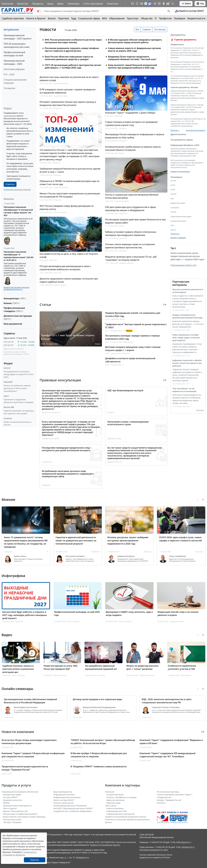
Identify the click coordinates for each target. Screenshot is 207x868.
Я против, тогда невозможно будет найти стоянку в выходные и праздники (19, 156)
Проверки (180, 18)
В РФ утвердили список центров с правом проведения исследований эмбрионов (68, 91)
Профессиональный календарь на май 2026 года (77, 614)
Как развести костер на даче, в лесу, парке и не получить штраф (69, 255)
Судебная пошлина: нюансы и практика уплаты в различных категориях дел (18, 669)
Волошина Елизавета (75, 556)
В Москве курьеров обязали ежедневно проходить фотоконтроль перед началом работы (135, 41)
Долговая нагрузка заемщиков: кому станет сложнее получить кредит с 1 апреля (133, 349)
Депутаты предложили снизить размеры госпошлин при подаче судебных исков (69, 280)
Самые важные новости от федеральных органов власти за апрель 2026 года (134, 49)
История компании (115, 795)
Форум (8, 363)
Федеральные (177, 48)
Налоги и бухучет (36, 18)
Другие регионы (178, 137)
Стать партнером (93, 4)
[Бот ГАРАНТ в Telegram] (159, 4)
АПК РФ (173, 197)
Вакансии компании (115, 800)
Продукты (38, 4)
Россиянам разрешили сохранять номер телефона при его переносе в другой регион (72, 49)
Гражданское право (51, 438)
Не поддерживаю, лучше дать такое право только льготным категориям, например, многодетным (20, 168)
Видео (7, 635)
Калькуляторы (15, 298)
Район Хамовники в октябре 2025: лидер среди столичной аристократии (186, 341)
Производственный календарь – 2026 (14, 62)
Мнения (8, 499)
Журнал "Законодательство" (16, 811)
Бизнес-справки (178, 241)
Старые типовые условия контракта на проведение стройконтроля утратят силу (131, 124)
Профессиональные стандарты (14, 310)
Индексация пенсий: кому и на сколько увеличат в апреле (178, 614)
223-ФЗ (173, 184)
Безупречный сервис (12, 795)
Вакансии (23, 4)
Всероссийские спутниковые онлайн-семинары (24, 817)
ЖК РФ (173, 233)
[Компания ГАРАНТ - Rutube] (168, 4)
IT (156, 18)
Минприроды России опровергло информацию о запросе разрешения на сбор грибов (135, 136)
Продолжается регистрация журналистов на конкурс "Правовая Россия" (25, 768)
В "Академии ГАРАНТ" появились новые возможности (99, 766)
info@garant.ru (82, 858)
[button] (189, 11)
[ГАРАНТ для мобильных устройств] (137, 4)
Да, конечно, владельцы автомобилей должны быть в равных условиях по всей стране (20, 132)
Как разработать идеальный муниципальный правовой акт (101, 667)
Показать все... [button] (175, 237)
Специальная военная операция (15, 81)
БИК (172, 202)
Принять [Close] (35, 860)
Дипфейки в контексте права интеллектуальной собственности (130, 360)
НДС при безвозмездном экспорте (125, 390)
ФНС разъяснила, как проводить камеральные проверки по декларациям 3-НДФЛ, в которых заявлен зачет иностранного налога (187, 167)
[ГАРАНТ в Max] (150, 4)
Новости (48, 29)
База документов (13, 324)
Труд (74, 18)
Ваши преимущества (63, 792)
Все (137, 29)
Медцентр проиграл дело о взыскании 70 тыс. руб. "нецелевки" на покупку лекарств (131, 258)
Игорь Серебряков (177, 556)
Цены (50, 4)
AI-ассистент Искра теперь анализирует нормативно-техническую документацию (29, 742)
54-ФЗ (173, 193)
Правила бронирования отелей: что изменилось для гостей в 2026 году (133, 315)
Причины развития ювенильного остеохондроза (188, 294)
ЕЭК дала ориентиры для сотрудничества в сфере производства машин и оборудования (130, 209)
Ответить (10, 184)
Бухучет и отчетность (51, 412)
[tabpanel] (103, 52)
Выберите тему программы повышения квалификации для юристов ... (16, 288)
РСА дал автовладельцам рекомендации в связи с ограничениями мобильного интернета (65, 268)
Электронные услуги (12, 819)
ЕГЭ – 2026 (9, 74)
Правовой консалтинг (13, 800)
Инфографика (13, 576)
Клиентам (112, 4)
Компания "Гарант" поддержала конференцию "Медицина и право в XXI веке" (171, 742)
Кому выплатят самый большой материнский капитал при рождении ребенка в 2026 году (132, 66)
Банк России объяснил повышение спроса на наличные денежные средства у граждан (69, 58)
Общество (147, 18)
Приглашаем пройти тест (184, 268)
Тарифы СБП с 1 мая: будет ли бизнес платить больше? (68, 337)
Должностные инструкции (18, 317)
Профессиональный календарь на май (14, 54)
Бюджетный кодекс (178, 206)
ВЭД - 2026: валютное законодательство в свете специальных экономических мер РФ (167, 701)
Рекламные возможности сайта (154, 850)
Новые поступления (180, 175)
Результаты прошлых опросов (17, 189)
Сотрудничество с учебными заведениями (72, 811)
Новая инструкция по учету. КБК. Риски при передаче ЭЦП (61, 667)
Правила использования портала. (105, 845)
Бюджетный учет (197, 18)
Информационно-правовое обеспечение (20, 792)
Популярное (176, 180)
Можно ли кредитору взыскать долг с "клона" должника (143, 667)
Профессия (165, 18)
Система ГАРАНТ (10, 797)
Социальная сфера (89, 18)
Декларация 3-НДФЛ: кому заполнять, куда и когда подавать (129, 614)
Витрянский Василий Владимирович (99, 707)
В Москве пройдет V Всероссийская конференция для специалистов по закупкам (99, 755)
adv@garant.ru (188, 847)
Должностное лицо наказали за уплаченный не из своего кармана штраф (69, 79)
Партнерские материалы (181, 286)
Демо (60, 4)
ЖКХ (105, 18)
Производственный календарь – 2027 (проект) (18, 37)
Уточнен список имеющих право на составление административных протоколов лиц (130, 246)
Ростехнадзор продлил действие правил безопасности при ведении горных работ (135, 221)
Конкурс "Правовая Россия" (169, 800)
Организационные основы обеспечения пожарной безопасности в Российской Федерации (30, 701)
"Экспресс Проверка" (12, 822)
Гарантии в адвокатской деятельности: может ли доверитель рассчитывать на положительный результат (76, 541)
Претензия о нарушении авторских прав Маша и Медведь (19, 401)
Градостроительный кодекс (181, 220)
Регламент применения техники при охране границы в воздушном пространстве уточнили (68, 103)
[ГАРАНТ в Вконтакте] (142, 4)
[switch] (39, 11)
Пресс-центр (111, 806)
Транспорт (133, 18)
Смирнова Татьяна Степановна (166, 707)
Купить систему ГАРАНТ (64, 800)
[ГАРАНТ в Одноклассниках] (164, 4)
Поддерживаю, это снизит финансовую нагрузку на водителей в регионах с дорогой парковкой (18, 145)
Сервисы (9, 333)
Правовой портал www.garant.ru (17, 806)
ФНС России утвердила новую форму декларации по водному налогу (67, 207)
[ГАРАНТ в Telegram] (155, 4)
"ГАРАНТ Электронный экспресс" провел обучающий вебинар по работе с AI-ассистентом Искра (103, 742)
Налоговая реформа (14, 69)
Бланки (12, 303)
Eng (200, 4)
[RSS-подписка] (173, 4)
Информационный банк (64, 795)
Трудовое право (114, 438)
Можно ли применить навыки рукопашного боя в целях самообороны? (17, 388)
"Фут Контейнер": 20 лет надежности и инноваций (184, 393)
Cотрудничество (164, 797)
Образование (117, 18)
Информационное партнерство (120, 814)
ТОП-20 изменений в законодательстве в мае (17, 45)
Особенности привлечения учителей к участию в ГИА (182, 667)
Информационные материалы (67, 797)
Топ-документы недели (182, 143)
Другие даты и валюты (14, 349)
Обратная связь (113, 803)
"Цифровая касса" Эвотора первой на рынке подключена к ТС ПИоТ (136, 326)
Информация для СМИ (117, 811)
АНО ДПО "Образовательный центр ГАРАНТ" (73, 808)
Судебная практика (13, 18)
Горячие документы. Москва (184, 90)
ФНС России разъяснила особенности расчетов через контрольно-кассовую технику (73, 41)
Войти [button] (186, 4)
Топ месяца (160, 29)
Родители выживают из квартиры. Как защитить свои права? (19, 412)
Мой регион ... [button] (175, 133)
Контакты (161, 803)
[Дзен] (146, 4)
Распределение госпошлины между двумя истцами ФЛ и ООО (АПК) (18, 374)
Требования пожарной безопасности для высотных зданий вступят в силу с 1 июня (70, 170)
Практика (63, 18)
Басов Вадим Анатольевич (26, 707)
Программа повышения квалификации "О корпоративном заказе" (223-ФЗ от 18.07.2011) (19, 256)
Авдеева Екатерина (126, 556)
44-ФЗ (173, 188)
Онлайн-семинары (17, 689)
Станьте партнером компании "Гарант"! (175, 795)
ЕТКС (172, 229)
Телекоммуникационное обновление (70, 806)
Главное (147, 29)
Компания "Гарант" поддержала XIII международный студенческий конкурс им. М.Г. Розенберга (167, 755)
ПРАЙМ (6, 803)
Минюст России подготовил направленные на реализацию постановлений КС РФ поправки (70, 195)
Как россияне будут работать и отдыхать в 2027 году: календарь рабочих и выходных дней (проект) (25, 615)
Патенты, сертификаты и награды (121, 797)
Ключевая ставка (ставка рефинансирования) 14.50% (16, 353)
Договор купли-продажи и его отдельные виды (98, 699)
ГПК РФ (173, 215)
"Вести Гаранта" (10, 808)
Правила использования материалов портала (126, 817)
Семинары (73, 4)
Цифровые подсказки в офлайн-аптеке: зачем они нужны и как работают (187, 366)
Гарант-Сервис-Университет (57, 862)
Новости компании (115, 808)
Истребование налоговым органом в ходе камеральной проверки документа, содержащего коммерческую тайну (68, 474)
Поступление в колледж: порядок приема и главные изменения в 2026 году (132, 337)
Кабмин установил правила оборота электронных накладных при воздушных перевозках (131, 233)
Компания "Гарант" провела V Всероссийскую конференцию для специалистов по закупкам (33, 755)
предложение (10, 116)
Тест (173, 251)
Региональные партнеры (168, 792)
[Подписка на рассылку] (133, 4)
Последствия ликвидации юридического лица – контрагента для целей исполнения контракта (67, 449)
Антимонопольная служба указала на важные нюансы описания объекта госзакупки (133, 148)
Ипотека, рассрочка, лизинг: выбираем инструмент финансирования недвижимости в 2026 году (128, 541)
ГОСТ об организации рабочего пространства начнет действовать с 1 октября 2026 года (73, 66)
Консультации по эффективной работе (20, 814)
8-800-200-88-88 (147, 835)
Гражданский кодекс (178, 224)
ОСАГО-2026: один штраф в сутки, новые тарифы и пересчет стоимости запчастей (180, 539)
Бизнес (52, 18)
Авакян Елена (20, 556)
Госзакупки (9, 88)
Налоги (111, 412)
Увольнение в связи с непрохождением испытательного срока (128, 423)
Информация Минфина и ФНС (185, 148)
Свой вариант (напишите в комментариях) (18, 177)
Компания (7, 4)
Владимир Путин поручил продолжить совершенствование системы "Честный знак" (132, 58)
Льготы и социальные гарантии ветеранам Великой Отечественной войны (132, 196)
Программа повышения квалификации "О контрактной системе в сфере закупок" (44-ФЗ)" (18, 211)
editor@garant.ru (184, 842)
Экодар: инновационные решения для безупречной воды (187, 319)
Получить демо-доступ (63, 803)
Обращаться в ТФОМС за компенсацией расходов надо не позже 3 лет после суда (69, 183)
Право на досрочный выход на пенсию (17, 423)
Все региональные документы (196, 133)
